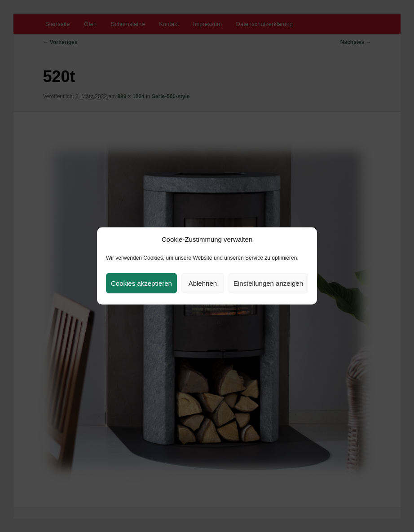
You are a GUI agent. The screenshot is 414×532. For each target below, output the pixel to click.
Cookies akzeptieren (141, 283)
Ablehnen (203, 283)
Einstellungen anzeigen (268, 283)
